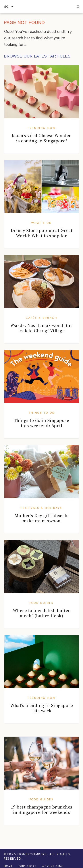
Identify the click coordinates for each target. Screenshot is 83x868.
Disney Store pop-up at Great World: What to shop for (41, 233)
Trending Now (42, 128)
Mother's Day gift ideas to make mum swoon (42, 518)
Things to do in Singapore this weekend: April (42, 423)
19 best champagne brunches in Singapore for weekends (42, 810)
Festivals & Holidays (41, 508)
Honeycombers (32, 854)
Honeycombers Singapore (41, 7)
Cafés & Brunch (42, 318)
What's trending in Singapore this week (41, 708)
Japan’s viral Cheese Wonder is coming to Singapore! (41, 138)
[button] (78, 7)
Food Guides (41, 603)
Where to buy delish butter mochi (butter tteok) (42, 613)
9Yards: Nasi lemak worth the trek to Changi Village (41, 328)
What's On (41, 223)
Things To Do (42, 413)
